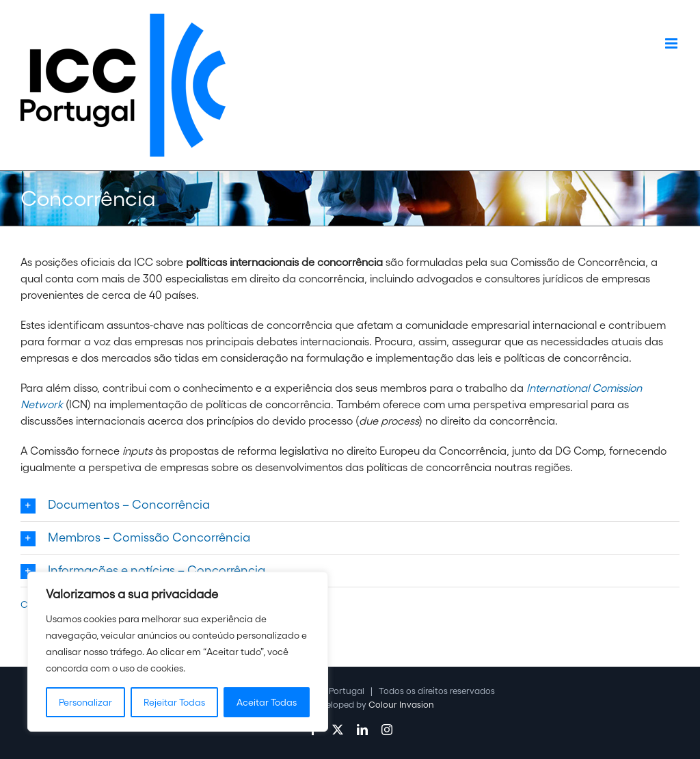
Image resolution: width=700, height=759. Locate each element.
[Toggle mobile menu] (672, 43)
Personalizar (85, 702)
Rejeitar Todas (174, 702)
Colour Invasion (401, 705)
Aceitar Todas (267, 702)
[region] (178, 652)
